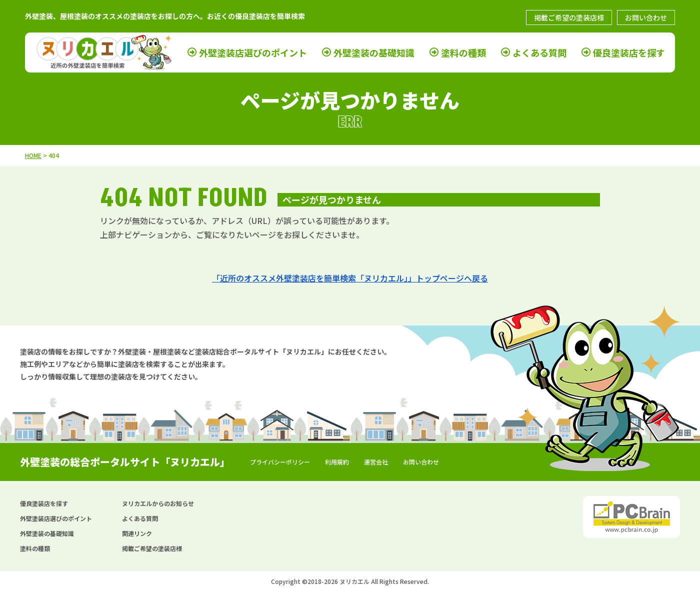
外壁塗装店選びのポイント (253, 52)
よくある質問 (539, 52)
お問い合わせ (646, 17)
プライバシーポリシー (280, 462)
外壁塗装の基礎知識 (374, 52)
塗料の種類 (463, 52)
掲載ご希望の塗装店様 (569, 17)
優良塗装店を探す (629, 52)
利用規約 (337, 462)
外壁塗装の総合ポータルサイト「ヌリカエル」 (125, 462)
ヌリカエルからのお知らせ (158, 503)
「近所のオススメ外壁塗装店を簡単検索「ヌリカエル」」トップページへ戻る (350, 278)
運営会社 (376, 462)
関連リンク (137, 533)
